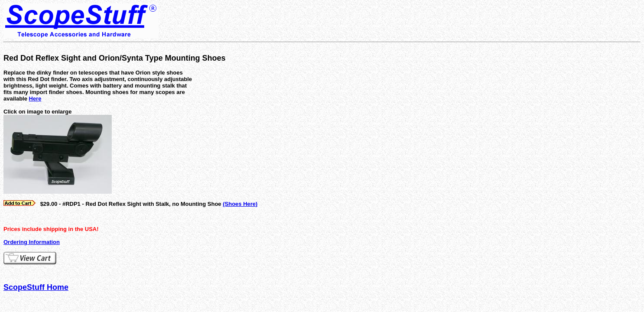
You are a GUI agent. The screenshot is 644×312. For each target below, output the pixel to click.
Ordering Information (32, 242)
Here (35, 99)
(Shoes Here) (240, 204)
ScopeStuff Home (36, 287)
